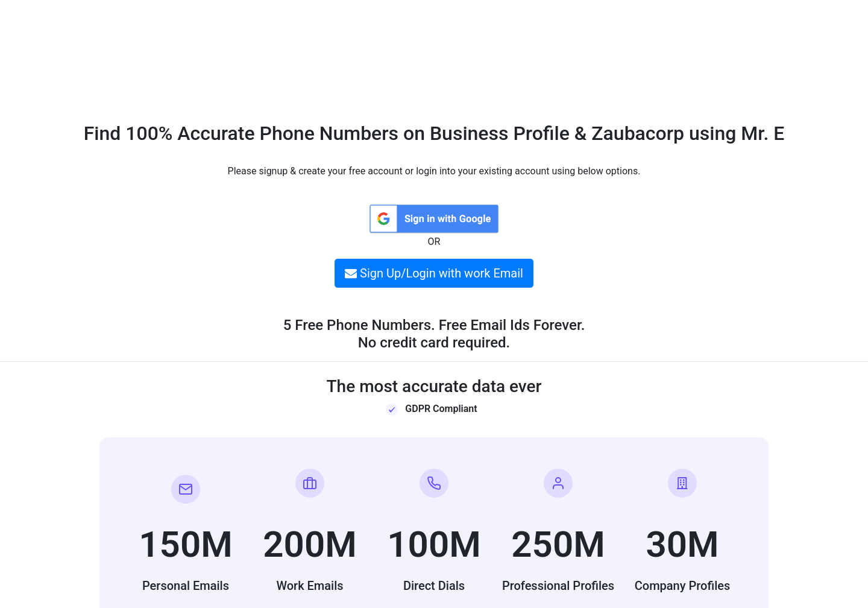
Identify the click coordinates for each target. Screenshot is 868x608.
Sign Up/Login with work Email (434, 273)
